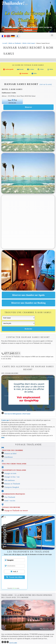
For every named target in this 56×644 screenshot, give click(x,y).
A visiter (31, 69)
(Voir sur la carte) (46, 84)
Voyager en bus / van (12, 477)
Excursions (24, 74)
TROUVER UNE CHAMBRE (12, 450)
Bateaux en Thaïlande (12, 484)
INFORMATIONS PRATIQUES (13, 494)
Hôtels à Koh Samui (29, 43)
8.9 (13, 100)
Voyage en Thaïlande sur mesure (16, 511)
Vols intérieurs (10, 480)
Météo (50, 69)
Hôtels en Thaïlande (15, 43)
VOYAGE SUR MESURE (11, 507)
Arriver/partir (8, 69)
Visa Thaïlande (10, 497)
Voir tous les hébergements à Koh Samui (17, 414)
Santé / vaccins (10, 501)
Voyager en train (10, 473)
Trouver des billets (14, 577)
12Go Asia (14, 588)
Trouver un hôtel (10, 454)
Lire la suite (13, 643)
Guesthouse (9, 457)
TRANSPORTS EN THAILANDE (14, 470)
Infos (34, 74)
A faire (41, 69)
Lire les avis (12, 103)
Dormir (20, 69)
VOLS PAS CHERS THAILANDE (14, 464)
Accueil (5, 43)
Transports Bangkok (12, 487)
